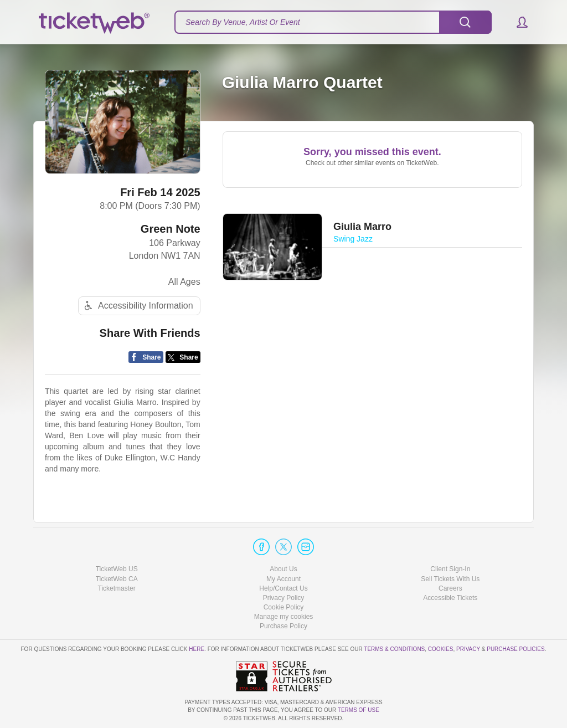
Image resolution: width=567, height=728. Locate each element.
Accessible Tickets (450, 598)
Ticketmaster (117, 588)
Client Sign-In (450, 569)
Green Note (171, 229)
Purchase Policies (516, 649)
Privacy (468, 649)
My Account (283, 579)
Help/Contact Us (283, 588)
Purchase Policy (283, 626)
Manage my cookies (284, 617)
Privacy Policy (284, 598)
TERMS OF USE (359, 710)
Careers (450, 588)
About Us (283, 569)
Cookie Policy (284, 607)
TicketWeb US (117, 569)
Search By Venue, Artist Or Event (243, 22)
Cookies (441, 649)
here (197, 649)
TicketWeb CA (117, 579)
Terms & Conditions (394, 649)
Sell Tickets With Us (450, 579)
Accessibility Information (137, 306)
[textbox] (333, 22)
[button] (517, 22)
